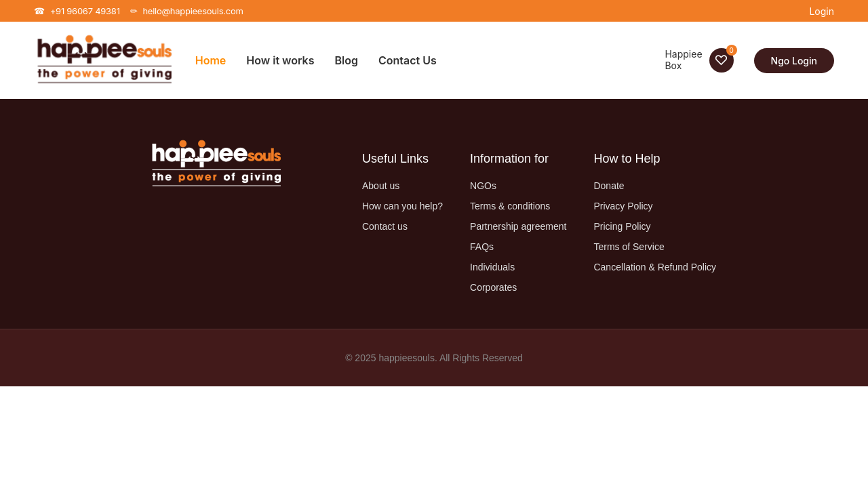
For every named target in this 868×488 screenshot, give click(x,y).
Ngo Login (794, 61)
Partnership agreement (518, 226)
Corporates (493, 287)
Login (822, 11)
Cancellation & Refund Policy (655, 267)
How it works (280, 60)
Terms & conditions (510, 206)
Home (211, 60)
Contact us (385, 226)
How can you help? (402, 206)
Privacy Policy (623, 206)
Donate (609, 186)
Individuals (492, 267)
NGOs (483, 186)
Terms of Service (629, 247)
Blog (347, 60)
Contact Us (408, 60)
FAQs (482, 247)
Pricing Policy (622, 226)
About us (381, 186)
